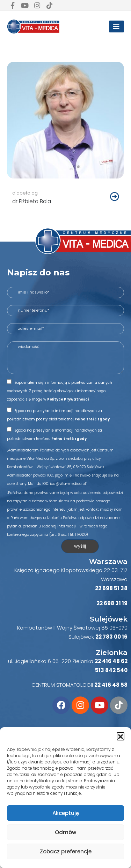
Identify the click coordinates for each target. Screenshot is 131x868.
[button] (121, 736)
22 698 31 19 (112, 603)
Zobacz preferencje (66, 851)
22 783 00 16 (111, 637)
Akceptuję (66, 813)
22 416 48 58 (111, 685)
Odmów (65, 832)
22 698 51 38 (111, 588)
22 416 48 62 (111, 661)
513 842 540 (111, 670)
